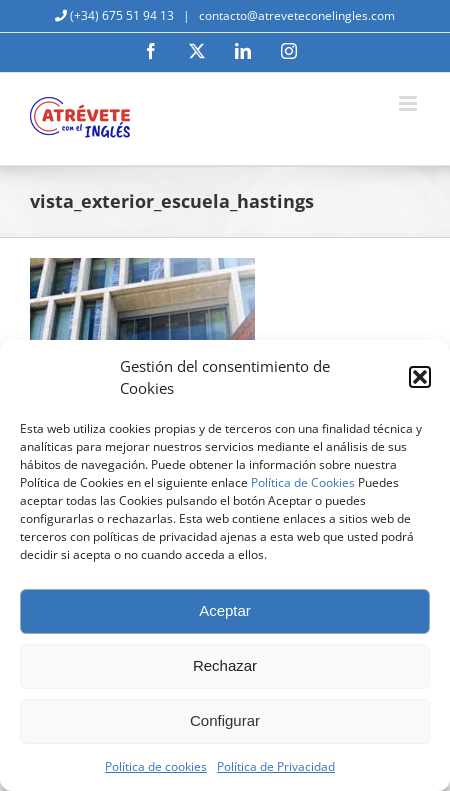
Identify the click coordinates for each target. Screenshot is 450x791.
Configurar (225, 720)
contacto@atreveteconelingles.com (295, 15)
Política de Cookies (303, 482)
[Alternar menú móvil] (409, 103)
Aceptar (225, 610)
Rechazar (225, 665)
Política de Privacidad (276, 766)
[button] (420, 377)
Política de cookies (156, 766)
